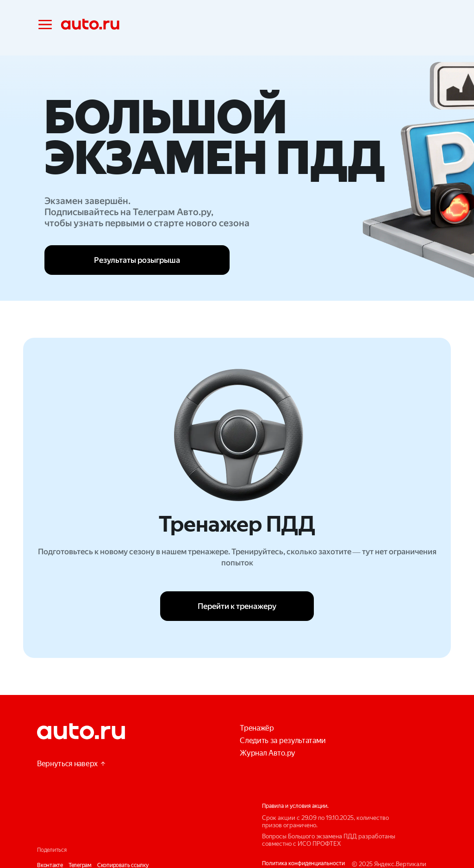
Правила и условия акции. (295, 806)
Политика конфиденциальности (303, 863)
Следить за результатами (283, 741)
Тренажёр (257, 728)
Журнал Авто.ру (268, 753)
